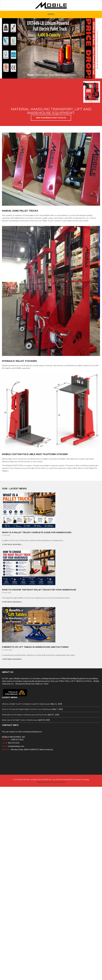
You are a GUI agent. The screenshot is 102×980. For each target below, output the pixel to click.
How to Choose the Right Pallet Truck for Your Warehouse (39, 590)
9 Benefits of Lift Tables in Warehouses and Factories (35, 647)
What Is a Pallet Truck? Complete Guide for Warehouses (37, 533)
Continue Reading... (12, 544)
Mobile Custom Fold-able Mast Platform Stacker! (35, 454)
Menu (51, 14)
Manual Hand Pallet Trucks (20, 211)
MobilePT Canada (81, 779)
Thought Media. (59, 782)
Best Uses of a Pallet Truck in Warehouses (20, 720)
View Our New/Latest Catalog (51, 118)
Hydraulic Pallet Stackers (19, 361)
